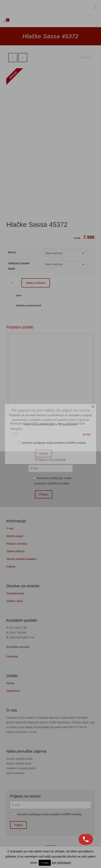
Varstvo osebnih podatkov (22, 559)
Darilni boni (13, 691)
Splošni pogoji (15, 536)
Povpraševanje (15, 593)
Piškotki (11, 567)
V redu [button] (45, 863)
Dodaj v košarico (36, 283)
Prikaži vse (84, 58)
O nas (10, 528)
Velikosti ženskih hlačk (19, 266)
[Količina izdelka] (13, 283)
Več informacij (61, 863)
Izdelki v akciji (15, 601)
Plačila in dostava (17, 544)
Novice (10, 683)
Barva (12, 252)
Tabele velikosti (15, 551)
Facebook (12, 656)
